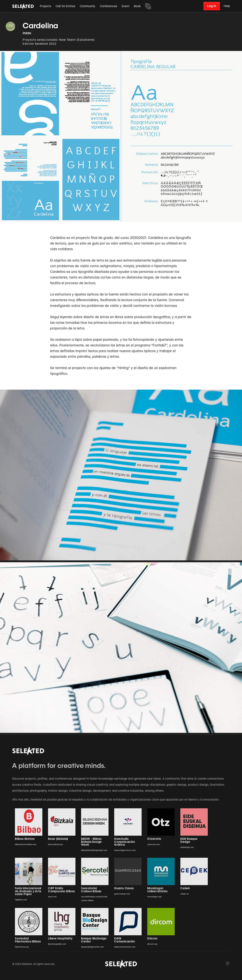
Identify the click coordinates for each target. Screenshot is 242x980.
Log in (212, 6)
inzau (27, 33)
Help (227, 6)
